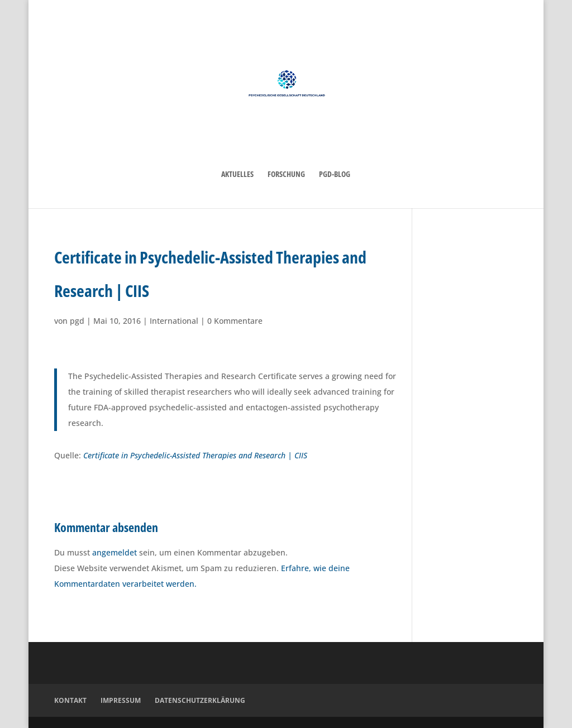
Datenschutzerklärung (200, 700)
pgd (77, 321)
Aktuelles (237, 175)
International (174, 321)
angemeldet (115, 552)
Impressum (121, 700)
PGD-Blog (335, 175)
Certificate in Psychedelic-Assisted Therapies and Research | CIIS (195, 455)
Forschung (286, 175)
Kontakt (70, 700)
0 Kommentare (235, 321)
